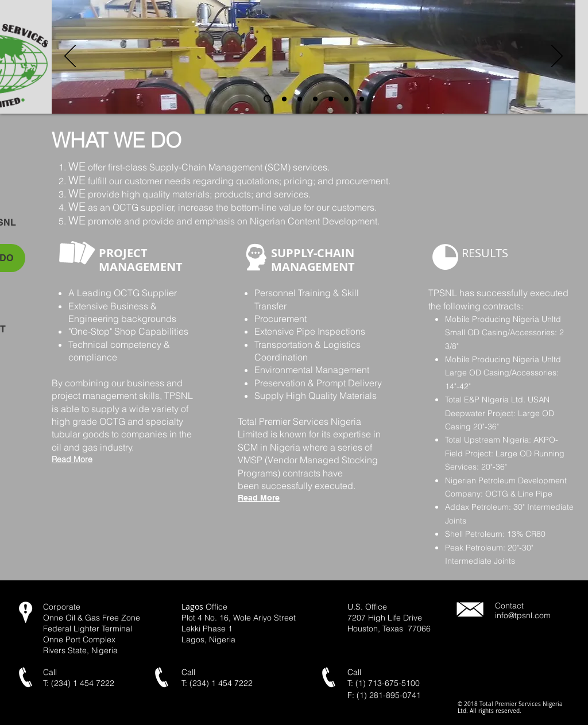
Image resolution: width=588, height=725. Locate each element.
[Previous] (70, 57)
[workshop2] (362, 99)
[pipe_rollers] (267, 99)
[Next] (557, 57)
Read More (259, 498)
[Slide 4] (300, 99)
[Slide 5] (331, 99)
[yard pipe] (284, 99)
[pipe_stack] (315, 99)
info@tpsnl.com (523, 615)
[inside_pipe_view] (346, 99)
